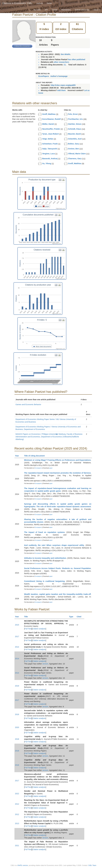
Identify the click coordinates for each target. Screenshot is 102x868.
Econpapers (38, 468)
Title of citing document (35, 456)
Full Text (28, 629)
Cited (80, 617)
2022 (17, 794)
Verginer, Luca (48, 154)
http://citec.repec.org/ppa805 (63, 85)
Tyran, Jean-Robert (50, 134)
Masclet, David (74, 134)
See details (65, 54)
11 (65, 65)
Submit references (82, 10)
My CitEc (37, 10)
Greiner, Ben (74, 149)
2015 (17, 625)
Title (27, 617)
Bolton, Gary (74, 144)
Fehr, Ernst (73, 114)
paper (51, 468)
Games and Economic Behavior (28, 404)
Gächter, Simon (75, 124)
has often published (76, 59)
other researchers (61, 62)
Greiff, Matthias (49, 114)
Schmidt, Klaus (75, 129)
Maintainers (66, 10)
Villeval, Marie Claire (77, 154)
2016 (17, 714)
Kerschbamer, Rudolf (51, 119)
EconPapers (44, 76)
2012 (17, 804)
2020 (17, 727)
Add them (61, 90)
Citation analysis (39, 629)
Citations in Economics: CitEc (17, 3)
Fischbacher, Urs (75, 119)
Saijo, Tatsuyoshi (50, 149)
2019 (17, 686)
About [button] (97, 10)
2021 (17, 846)
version (45, 664)
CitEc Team (92, 865)
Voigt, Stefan (48, 139)
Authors (40, 3)
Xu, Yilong (47, 163)
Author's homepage (59, 76)
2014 (17, 647)
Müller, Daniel (48, 124)
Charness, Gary (75, 159)
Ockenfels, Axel (75, 139)
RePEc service (23, 865)
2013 (17, 823)
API (46, 10)
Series (49, 3)
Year (18, 456)
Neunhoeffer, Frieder (51, 129)
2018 (17, 739)
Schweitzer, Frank (50, 144)
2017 (17, 636)
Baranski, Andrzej (50, 159)
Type (72, 617)
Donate (55, 10)
